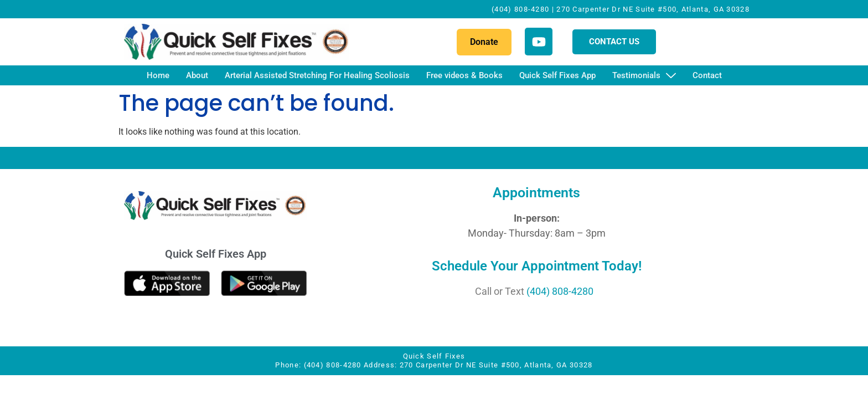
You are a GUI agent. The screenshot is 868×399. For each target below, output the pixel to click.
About (197, 75)
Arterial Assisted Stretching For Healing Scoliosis (317, 75)
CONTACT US (614, 42)
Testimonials (644, 76)
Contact (707, 75)
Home (158, 75)
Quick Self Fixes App (557, 75)
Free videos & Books (464, 75)
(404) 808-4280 (560, 291)
